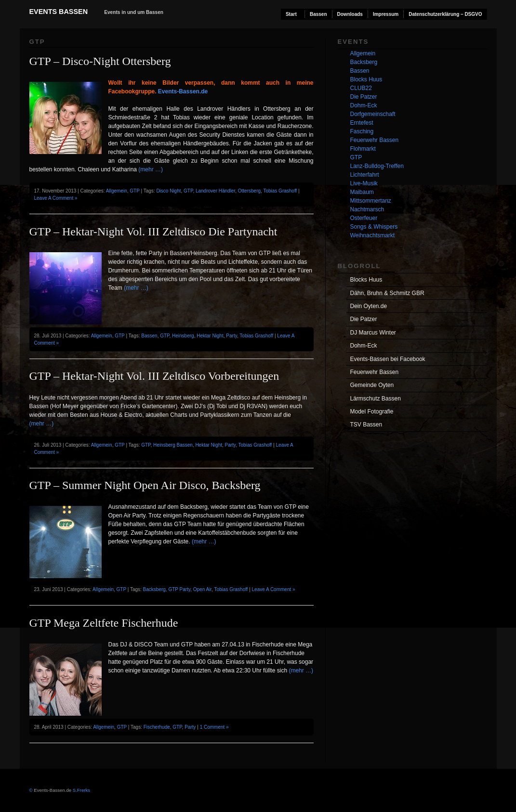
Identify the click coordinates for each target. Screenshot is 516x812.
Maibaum (362, 192)
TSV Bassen (366, 425)
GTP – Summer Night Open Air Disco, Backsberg (145, 485)
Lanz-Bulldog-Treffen (377, 166)
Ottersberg (249, 191)
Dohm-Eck (364, 105)
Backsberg (154, 589)
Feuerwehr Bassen (375, 140)
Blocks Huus (366, 79)
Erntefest (362, 123)
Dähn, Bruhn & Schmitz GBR (387, 293)
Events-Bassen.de (183, 91)
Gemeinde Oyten (372, 385)
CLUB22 (361, 88)
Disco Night (168, 191)
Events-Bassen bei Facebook (388, 359)
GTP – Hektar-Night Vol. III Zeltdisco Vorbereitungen (154, 376)
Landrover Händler (215, 191)
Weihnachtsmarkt (372, 235)
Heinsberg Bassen (173, 445)
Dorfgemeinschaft (373, 114)
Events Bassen (59, 12)
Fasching (362, 131)
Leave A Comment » (56, 198)
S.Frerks (81, 790)
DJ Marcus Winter (373, 333)
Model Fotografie (372, 412)
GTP (134, 191)
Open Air (202, 589)
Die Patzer (364, 97)
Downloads (350, 14)
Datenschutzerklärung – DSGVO (445, 14)
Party (232, 336)
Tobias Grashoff (280, 191)
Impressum (386, 14)
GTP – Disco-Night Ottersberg (100, 61)
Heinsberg (183, 336)
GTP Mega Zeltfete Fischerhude (104, 623)
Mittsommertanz (371, 201)
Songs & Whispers (374, 227)
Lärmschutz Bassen (376, 399)
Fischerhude (157, 727)
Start (291, 14)
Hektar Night (210, 336)
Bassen (318, 14)
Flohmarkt (363, 149)
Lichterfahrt (365, 175)
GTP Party (179, 589)
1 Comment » (214, 727)
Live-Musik (364, 183)
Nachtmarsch (367, 209)
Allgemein (117, 191)
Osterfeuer (364, 218)
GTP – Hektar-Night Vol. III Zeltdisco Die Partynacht (153, 232)
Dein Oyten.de (369, 306)
